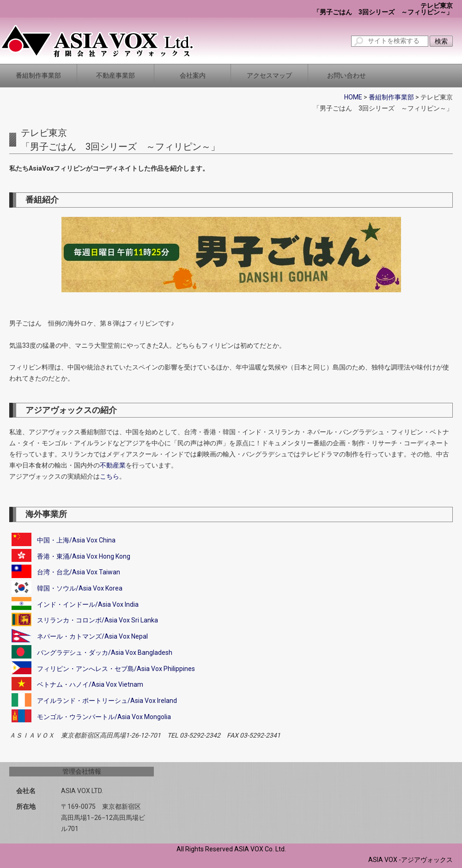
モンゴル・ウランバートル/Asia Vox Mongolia (104, 717)
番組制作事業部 (38, 75)
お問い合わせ (346, 75)
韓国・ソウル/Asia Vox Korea (80, 588)
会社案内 (193, 75)
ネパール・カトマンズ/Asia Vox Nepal (92, 636)
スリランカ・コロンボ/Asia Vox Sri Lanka (97, 620)
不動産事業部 (115, 75)
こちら (109, 476)
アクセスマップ (269, 75)
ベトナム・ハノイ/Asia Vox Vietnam (90, 684)
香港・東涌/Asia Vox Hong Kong (84, 556)
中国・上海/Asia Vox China (76, 540)
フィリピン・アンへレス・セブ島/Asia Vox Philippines (116, 668)
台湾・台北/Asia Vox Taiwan (79, 572)
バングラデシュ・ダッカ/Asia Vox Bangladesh (105, 653)
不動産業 (113, 465)
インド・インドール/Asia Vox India (88, 604)
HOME (353, 97)
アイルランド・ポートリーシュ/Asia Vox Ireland (107, 701)
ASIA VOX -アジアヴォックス (410, 860)
